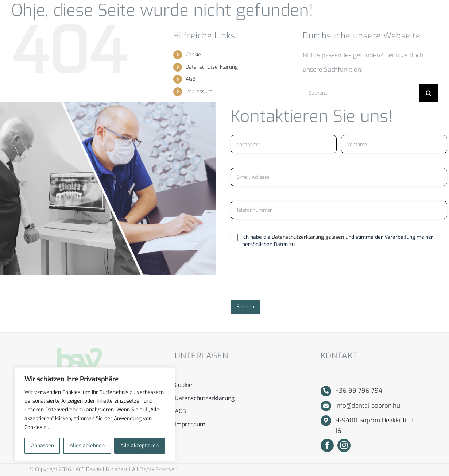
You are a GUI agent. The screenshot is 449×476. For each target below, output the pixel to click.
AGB (190, 79)
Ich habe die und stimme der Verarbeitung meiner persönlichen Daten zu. (338, 241)
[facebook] (327, 445)
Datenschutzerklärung (212, 67)
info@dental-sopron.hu (368, 406)
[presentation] (286, 277)
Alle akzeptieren (140, 446)
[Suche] (429, 93)
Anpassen (42, 446)
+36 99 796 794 (359, 391)
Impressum (199, 91)
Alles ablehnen (87, 446)
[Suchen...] (361, 93)
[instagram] (344, 445)
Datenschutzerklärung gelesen (309, 237)
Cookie (193, 55)
